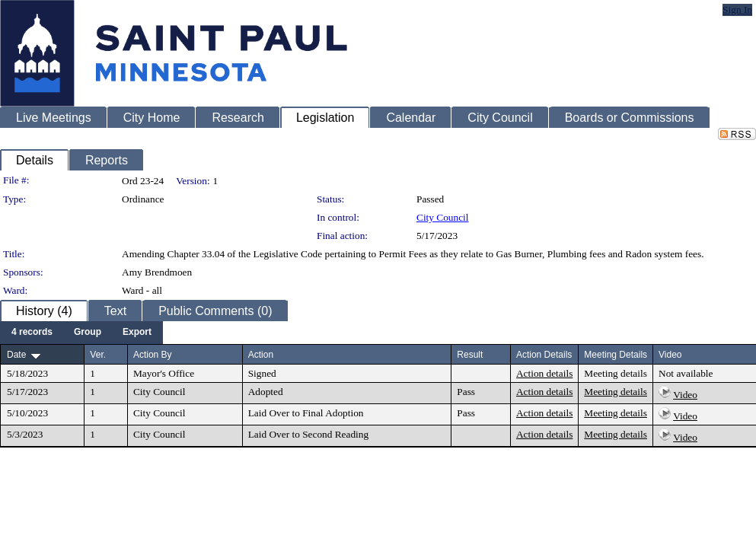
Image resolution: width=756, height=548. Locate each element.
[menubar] (81, 333)
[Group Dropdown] (88, 333)
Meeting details (616, 373)
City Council (443, 217)
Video (685, 395)
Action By (153, 355)
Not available (686, 373)
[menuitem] (32, 333)
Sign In (737, 10)
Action (261, 355)
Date (16, 355)
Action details (544, 373)
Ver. (98, 355)
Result (470, 355)
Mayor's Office (164, 373)
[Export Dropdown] (137, 333)
